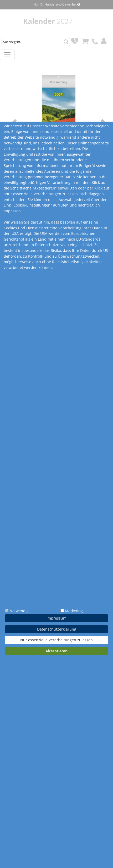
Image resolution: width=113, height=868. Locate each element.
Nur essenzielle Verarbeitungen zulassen (56, 640)
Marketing (74, 611)
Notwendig (19, 611)
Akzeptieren (56, 651)
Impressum (56, 618)
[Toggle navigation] (7, 55)
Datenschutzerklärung (57, 629)
